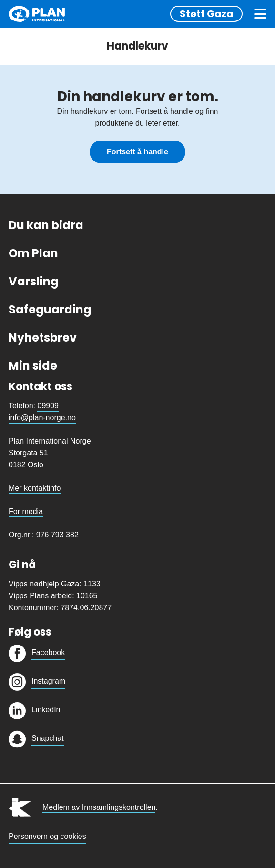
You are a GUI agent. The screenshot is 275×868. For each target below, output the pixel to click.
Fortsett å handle (137, 152)
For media (26, 511)
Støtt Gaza (206, 14)
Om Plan (33, 253)
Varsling (34, 281)
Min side (33, 366)
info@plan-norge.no (42, 418)
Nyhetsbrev (43, 338)
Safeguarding (50, 309)
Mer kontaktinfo (35, 488)
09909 (48, 406)
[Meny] (260, 14)
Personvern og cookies (47, 836)
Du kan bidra (46, 225)
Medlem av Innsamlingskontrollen (99, 807)
